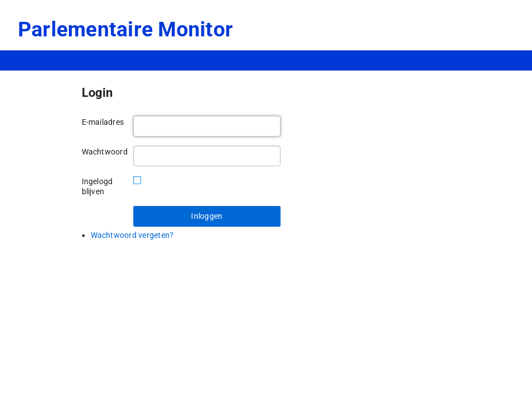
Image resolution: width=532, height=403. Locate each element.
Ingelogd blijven (97, 186)
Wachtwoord (103, 152)
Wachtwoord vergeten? (132, 235)
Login (97, 93)
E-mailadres (103, 122)
